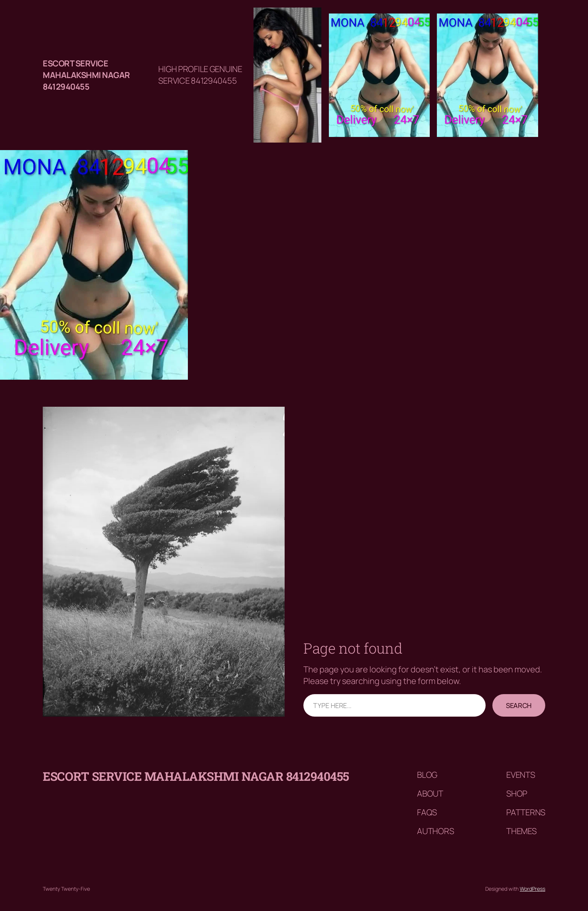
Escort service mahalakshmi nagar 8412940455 (86, 75)
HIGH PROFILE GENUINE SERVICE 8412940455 (200, 75)
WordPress (532, 889)
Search (519, 705)
